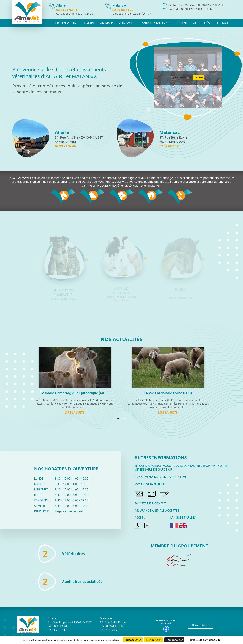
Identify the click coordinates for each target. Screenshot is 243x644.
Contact (222, 23)
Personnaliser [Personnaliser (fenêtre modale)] (174, 640)
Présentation (75, 23)
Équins (184, 23)
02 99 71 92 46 (67, 10)
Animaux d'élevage (160, 23)
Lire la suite (75, 412)
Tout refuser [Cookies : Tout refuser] (153, 640)
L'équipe (96, 23)
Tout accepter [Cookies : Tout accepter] (133, 640)
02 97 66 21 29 (123, 10)
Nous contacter (200, 625)
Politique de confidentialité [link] (204, 640)
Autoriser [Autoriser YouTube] (198, 78)
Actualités (203, 23)
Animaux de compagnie (124, 23)
